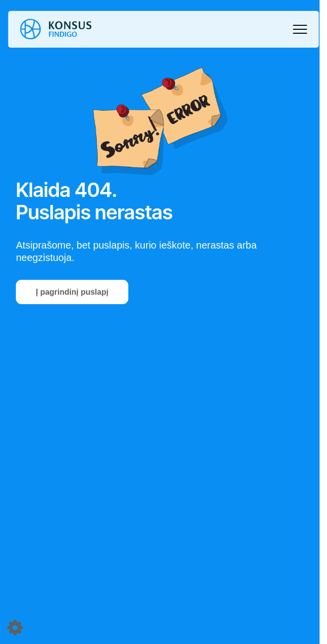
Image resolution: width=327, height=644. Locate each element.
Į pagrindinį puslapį (72, 292)
